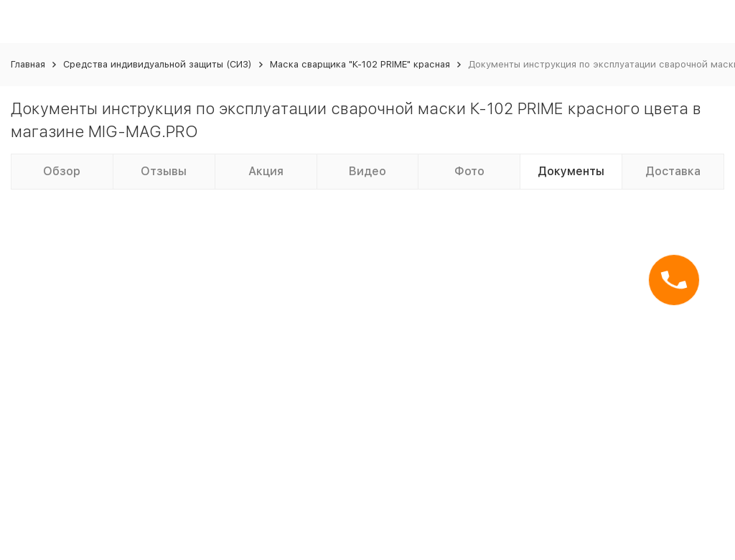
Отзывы (164, 171)
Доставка (673, 171)
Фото (469, 171)
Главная (28, 64)
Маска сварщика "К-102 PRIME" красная (360, 64)
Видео (367, 171)
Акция (266, 171)
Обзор (62, 171)
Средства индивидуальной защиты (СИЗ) (158, 64)
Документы (571, 171)
